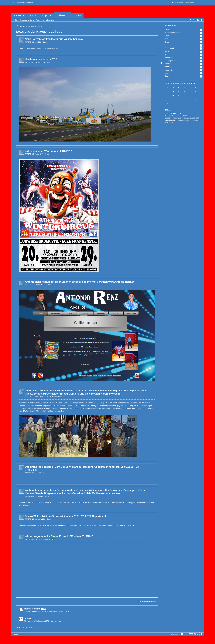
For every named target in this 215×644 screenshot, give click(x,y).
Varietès (168, 36)
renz (195, 118)
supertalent (169, 120)
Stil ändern (175, 634)
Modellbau (169, 57)
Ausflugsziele (170, 61)
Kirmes (168, 39)
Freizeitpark (170, 48)
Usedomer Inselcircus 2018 (41, 59)
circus (190, 118)
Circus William (171, 113)
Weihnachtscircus (56, 397)
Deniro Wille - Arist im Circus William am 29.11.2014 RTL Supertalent (65, 516)
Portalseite (19, 16)
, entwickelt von (107, 639)
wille (167, 122)
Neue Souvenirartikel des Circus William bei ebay (54, 39)
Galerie (77, 16)
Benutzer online (32, 609)
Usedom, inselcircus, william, (176, 118)
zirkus (171, 122)
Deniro (179, 113)
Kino (167, 45)
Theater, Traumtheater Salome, (177, 116)
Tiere (167, 76)
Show (167, 42)
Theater (168, 67)
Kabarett (168, 70)
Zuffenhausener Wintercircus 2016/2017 (48, 151)
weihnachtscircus (181, 120)
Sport (167, 54)
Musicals (168, 64)
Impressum (17, 634)
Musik (167, 51)
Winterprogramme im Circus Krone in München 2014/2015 (59, 536)
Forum (33, 16)
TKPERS (28, 42)
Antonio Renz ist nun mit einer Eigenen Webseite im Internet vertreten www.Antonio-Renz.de (80, 282)
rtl (198, 118)
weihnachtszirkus (195, 120)
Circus (45, 42)
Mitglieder (46, 16)
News (62, 15)
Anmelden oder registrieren (23, 3)
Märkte (168, 73)
